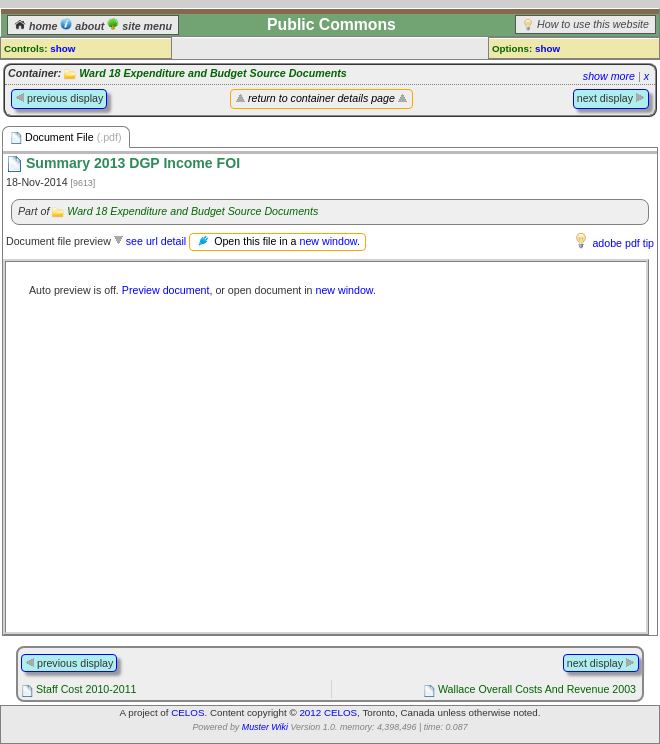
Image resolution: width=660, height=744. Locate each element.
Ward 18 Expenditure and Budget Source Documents (212, 73)
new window (327, 241)
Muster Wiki (265, 727)
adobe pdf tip (623, 243)
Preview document (166, 290)
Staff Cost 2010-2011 (86, 689)
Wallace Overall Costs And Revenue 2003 (537, 689)
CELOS (187, 712)
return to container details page (321, 98)
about (83, 26)
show (62, 48)
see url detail (156, 241)
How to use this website (593, 24)
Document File (66, 137)
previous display (59, 98)
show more (609, 76)
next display (611, 98)
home (37, 26)
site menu (139, 26)
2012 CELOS (328, 712)
